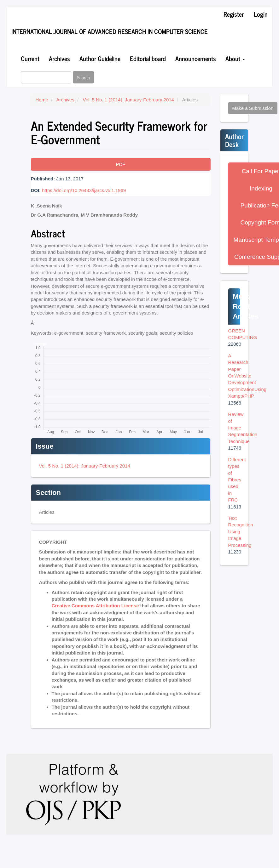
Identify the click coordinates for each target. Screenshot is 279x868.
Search (83, 77)
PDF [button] (121, 164)
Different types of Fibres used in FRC (237, 480)
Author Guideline (100, 58)
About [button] (235, 58)
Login (261, 14)
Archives (59, 58)
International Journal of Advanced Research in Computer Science (110, 31)
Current (30, 58)
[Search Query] (46, 77)
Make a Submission (253, 108)
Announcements (196, 58)
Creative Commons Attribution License (95, 606)
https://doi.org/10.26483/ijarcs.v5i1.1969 (84, 190)
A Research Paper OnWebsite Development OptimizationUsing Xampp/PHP (247, 376)
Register (234, 14)
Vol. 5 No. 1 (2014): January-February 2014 (128, 100)
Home (42, 100)
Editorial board (148, 58)
